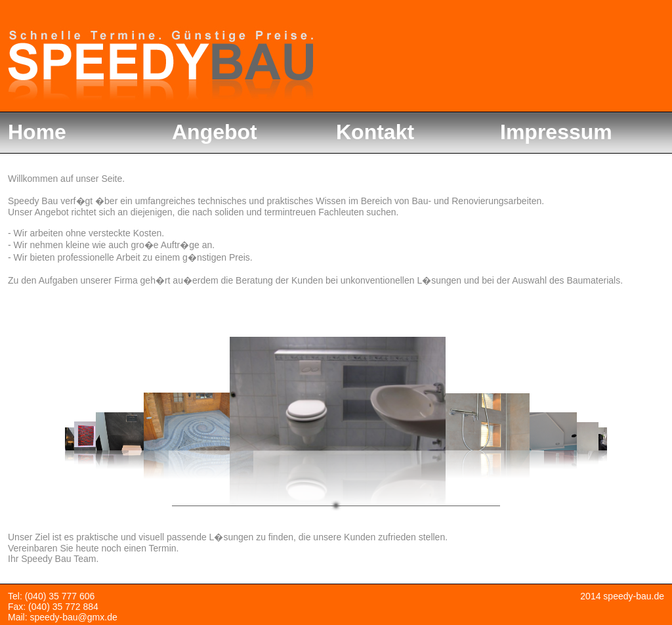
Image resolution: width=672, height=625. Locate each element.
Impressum (556, 132)
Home (37, 132)
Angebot (215, 132)
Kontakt (375, 132)
